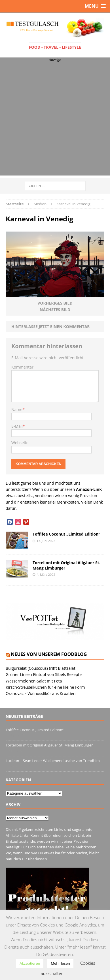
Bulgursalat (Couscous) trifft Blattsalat (41, 668)
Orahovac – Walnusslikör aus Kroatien (41, 693)
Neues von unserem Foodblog (49, 654)
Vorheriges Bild (55, 303)
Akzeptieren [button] (30, 963)
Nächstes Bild (55, 310)
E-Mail (17, 426)
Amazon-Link (89, 489)
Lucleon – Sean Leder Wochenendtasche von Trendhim (53, 761)
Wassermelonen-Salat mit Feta (34, 681)
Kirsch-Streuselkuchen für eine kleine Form (45, 687)
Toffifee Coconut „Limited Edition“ (66, 534)
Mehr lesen (60, 963)
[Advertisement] (55, 121)
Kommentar (22, 367)
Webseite (20, 443)
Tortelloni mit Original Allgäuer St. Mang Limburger (66, 565)
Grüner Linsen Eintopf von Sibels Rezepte (44, 674)
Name (17, 409)
